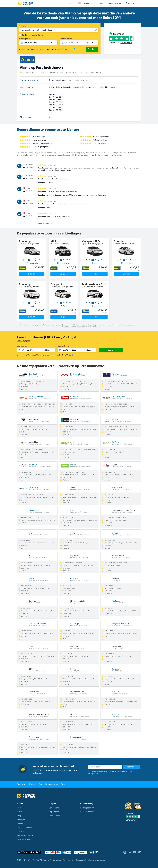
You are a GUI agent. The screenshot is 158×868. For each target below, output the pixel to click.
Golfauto (116, 442)
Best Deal (33, 374)
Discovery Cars (118, 397)
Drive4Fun (33, 465)
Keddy (31, 578)
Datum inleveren (66, 39)
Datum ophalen (25, 39)
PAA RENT (75, 397)
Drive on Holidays (36, 397)
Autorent (116, 374)
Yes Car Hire (117, 487)
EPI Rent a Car (76, 374)
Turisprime (33, 510)
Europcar (116, 669)
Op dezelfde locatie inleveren (33, 35)
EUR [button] (70, 3)
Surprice (116, 714)
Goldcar (115, 533)
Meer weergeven (45, 223)
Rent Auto (116, 601)
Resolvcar (74, 578)
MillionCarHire (118, 556)
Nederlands (85, 3)
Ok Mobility (33, 487)
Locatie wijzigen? (23, 341)
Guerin (73, 465)
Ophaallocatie (24, 26)
